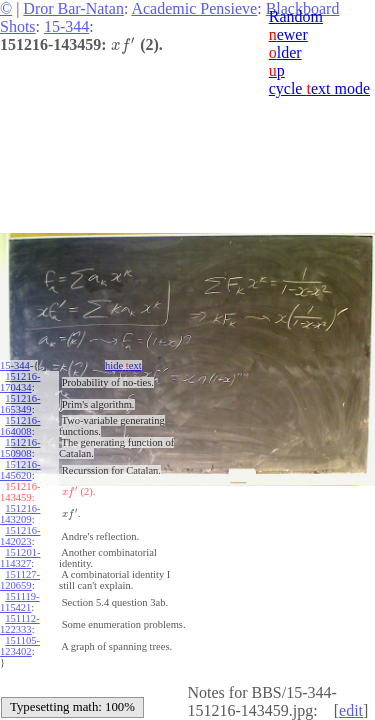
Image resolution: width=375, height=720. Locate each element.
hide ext (123, 365)
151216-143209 (20, 514)
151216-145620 (20, 470)
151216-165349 (20, 404)
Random (296, 16)
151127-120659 (20, 580)
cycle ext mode (319, 88)
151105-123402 (20, 646)
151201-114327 (20, 558)
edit (351, 710)
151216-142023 (20, 536)
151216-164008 (20, 426)
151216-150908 (20, 448)
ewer (288, 34)
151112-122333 (20, 624)
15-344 (66, 26)
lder (285, 52)
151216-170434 (20, 382)
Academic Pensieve (194, 8)
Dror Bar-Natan (73, 8)
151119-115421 (20, 602)
